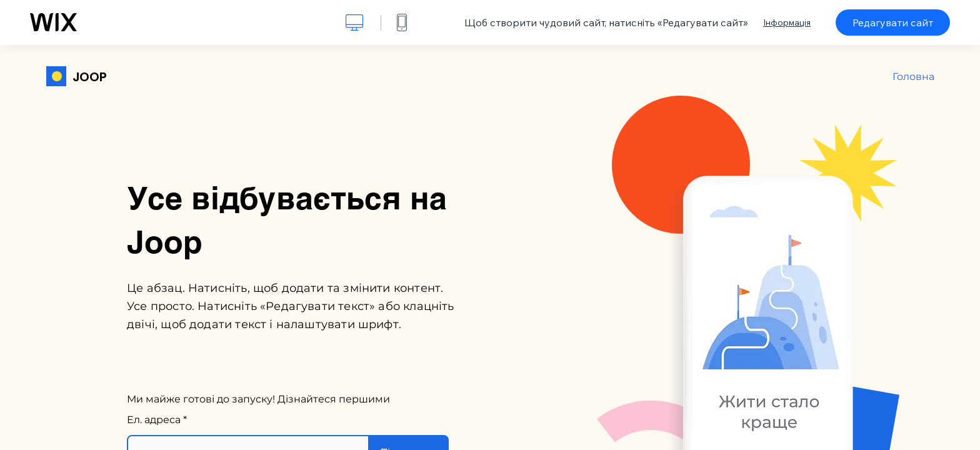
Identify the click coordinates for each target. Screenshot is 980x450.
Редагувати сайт (893, 22)
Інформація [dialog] (787, 22)
